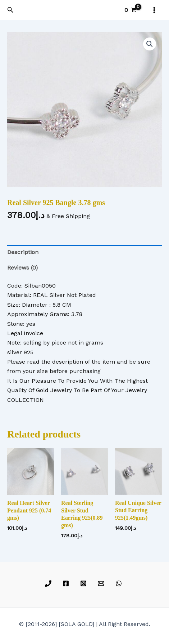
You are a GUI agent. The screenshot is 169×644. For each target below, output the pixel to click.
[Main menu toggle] (154, 10)
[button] (10, 10)
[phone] (49, 583)
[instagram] (85, 583)
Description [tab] (23, 252)
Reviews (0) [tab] (22, 268)
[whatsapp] (120, 583)
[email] (102, 583)
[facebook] (67, 583)
